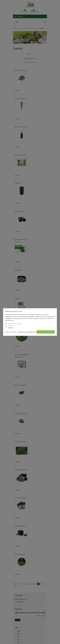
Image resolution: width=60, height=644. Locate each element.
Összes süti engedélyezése (46, 332)
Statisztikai (10, 326)
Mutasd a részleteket (11, 332)
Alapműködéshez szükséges (15, 324)
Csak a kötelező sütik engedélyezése (27, 332)
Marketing (10, 328)
